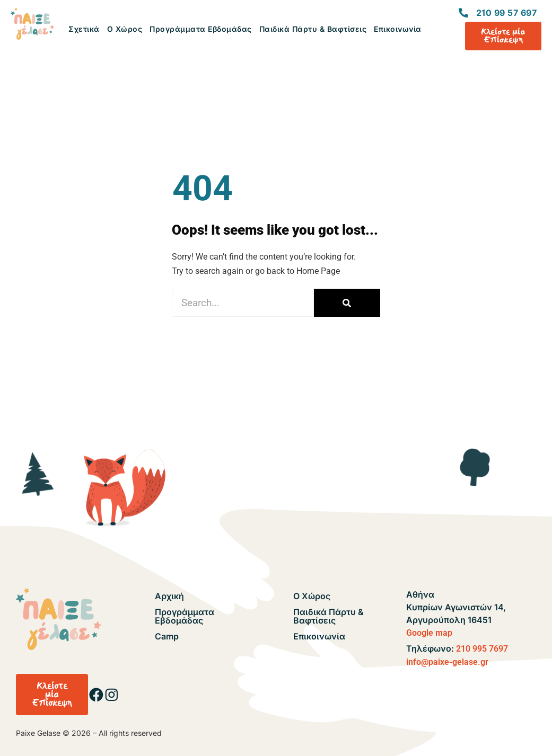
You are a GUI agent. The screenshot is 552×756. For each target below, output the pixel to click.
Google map (429, 633)
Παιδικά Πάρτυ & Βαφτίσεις (313, 29)
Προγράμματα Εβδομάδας (201, 29)
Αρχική (169, 596)
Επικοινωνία (398, 29)
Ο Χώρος (125, 29)
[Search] (347, 303)
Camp (167, 636)
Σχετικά (84, 29)
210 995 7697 (482, 649)
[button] (52, 695)
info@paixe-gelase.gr (447, 662)
